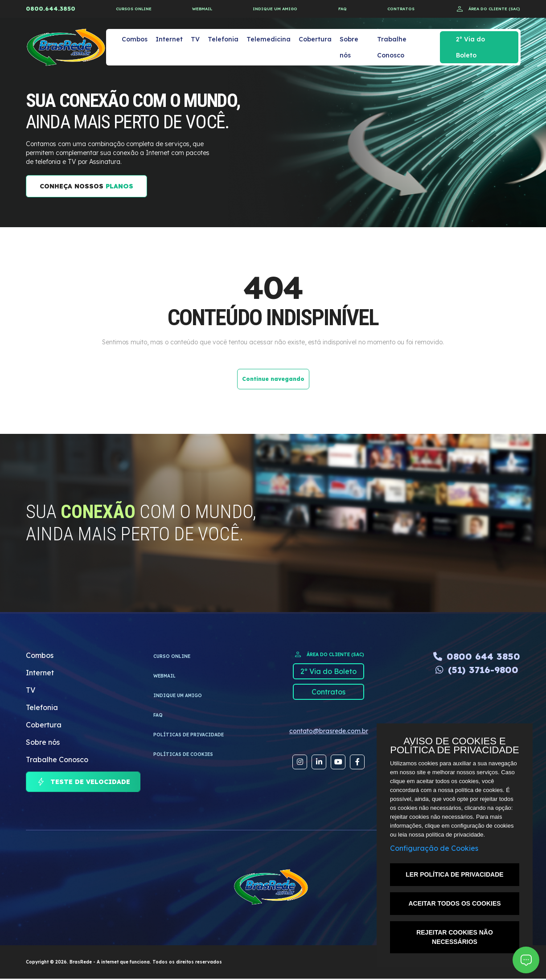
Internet (169, 39)
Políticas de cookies (183, 754)
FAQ (343, 9)
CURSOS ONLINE (134, 9)
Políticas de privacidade (189, 735)
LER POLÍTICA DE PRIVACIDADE (454, 874)
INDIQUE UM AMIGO (275, 9)
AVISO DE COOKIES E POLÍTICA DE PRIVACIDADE (454, 746)
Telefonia (223, 39)
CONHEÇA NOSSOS (86, 186)
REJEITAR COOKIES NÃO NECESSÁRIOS (455, 937)
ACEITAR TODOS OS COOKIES (454, 903)
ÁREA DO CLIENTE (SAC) (488, 9)
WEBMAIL (202, 9)
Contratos (328, 692)
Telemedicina (269, 39)
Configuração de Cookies (434, 848)
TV (195, 39)
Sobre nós (349, 47)
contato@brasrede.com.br (329, 731)
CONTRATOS (401, 9)
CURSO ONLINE (172, 656)
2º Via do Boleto (470, 47)
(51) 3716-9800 (477, 670)
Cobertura (315, 39)
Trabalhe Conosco (392, 47)
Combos (135, 39)
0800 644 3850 (477, 656)
